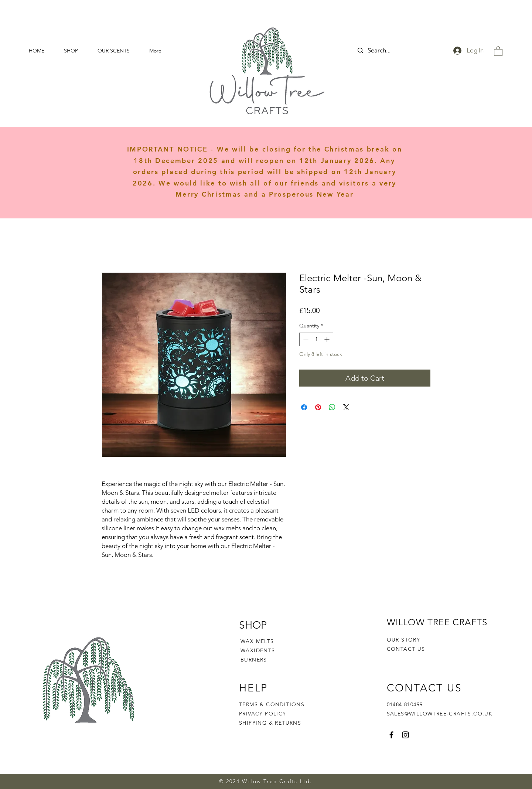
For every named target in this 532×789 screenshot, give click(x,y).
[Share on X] (346, 407)
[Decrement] (305, 339)
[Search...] (395, 50)
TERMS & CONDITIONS (272, 704)
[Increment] (328, 339)
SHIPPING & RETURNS (270, 723)
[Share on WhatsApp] (332, 407)
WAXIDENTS (258, 650)
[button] (498, 51)
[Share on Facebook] (304, 407)
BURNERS (254, 660)
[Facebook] (391, 735)
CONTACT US (406, 649)
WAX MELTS (257, 641)
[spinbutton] (316, 339)
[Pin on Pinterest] (318, 407)
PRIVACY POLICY (264, 714)
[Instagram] (405, 735)
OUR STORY (404, 640)
